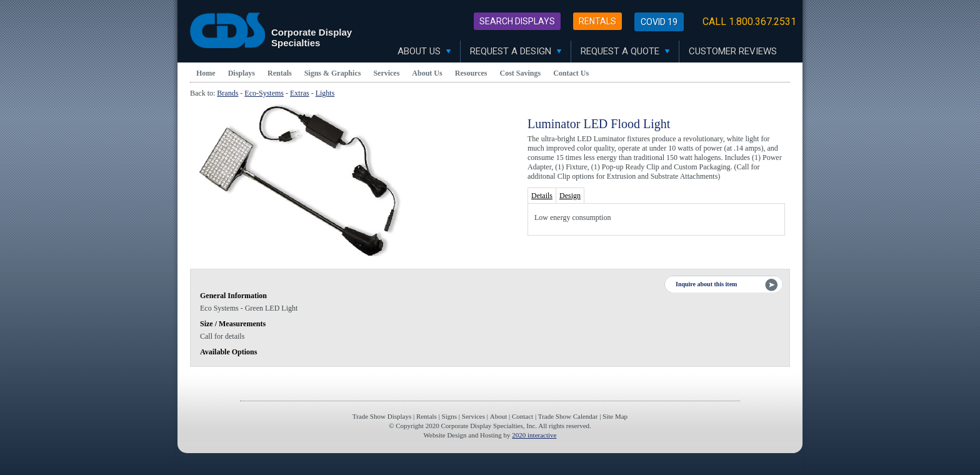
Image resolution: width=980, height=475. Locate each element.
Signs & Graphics (333, 73)
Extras (300, 93)
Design (570, 196)
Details (542, 196)
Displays (242, 73)
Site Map (615, 416)
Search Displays (517, 21)
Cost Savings (521, 73)
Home (206, 73)
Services (386, 73)
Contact (522, 416)
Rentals (597, 21)
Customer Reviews (733, 51)
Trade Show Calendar (568, 416)
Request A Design (516, 51)
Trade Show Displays (382, 416)
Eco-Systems (264, 93)
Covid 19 (659, 22)
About (499, 416)
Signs (449, 416)
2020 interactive (534, 435)
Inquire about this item (706, 284)
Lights (325, 93)
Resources (471, 73)
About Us (424, 51)
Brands (227, 93)
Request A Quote (625, 51)
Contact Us (571, 73)
